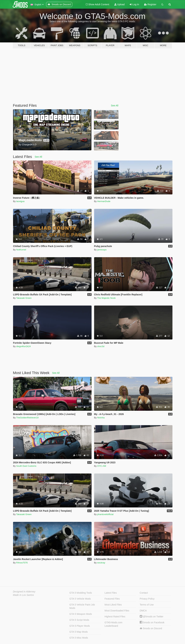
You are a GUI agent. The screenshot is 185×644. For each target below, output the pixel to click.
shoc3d (101, 346)
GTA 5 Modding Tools (81, 593)
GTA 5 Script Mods (79, 620)
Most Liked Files (113, 605)
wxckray (101, 563)
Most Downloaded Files (117, 611)
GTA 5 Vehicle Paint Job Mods (82, 606)
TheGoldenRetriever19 (27, 418)
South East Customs (26, 466)
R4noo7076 (22, 563)
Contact (144, 593)
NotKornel (21, 250)
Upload (119, 4)
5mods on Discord (151, 628)
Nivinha (101, 418)
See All (115, 106)
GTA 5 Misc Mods (79, 638)
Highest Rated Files (115, 617)
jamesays (102, 250)
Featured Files (112, 599)
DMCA (143, 611)
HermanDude (104, 201)
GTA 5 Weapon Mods (81, 614)
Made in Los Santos (23, 595)
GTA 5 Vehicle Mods (80, 599)
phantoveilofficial (105, 514)
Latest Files (111, 593)
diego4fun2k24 (23, 346)
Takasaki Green (24, 298)
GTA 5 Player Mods (80, 626)
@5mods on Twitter (152, 617)
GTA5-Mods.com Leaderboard (114, 624)
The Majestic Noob (106, 298)
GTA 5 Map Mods (79, 632)
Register (150, 4)
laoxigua (20, 201)
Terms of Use (147, 605)
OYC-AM (102, 466)
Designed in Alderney (24, 592)
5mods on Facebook (152, 622)
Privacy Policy (147, 599)
